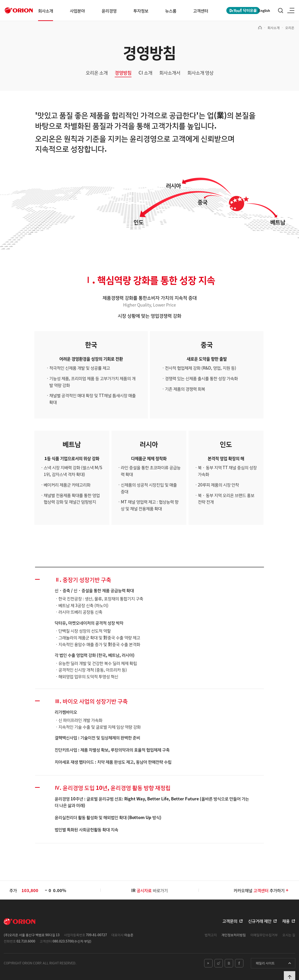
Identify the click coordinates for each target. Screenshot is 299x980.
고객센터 (201, 10)
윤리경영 (109, 10)
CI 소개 (145, 73)
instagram (219, 963)
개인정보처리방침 (234, 935)
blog (229, 963)
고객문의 (230, 921)
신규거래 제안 (260, 921)
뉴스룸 (171, 10)
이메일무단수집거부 (264, 935)
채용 (286, 921)
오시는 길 (289, 935)
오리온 (290, 28)
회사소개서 (170, 73)
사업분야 (77, 10)
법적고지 (211, 935)
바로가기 (152, 890)
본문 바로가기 (0, 0)
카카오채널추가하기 (261, 890)
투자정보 (141, 10)
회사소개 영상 (200, 73)
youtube (208, 963)
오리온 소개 (97, 73)
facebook (239, 963)
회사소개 (46, 10)
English (264, 10)
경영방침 (123, 73)
